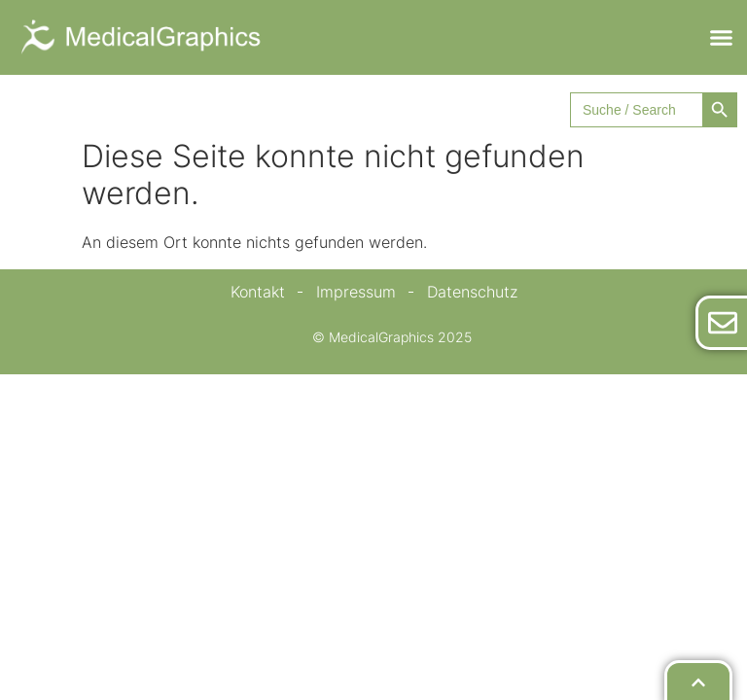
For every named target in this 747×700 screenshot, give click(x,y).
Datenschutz (472, 292)
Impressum (356, 292)
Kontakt (258, 292)
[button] (722, 38)
